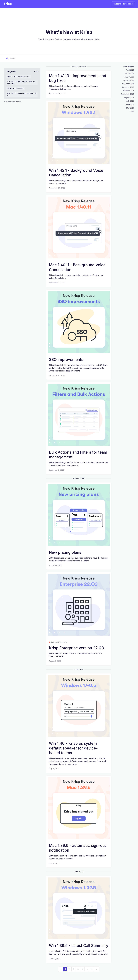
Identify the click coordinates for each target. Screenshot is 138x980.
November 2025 (128, 87)
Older (132, 111)
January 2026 (129, 80)
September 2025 (128, 94)
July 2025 (130, 101)
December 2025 (128, 84)
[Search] (25, 58)
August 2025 (129, 98)
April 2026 (130, 70)
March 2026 (129, 73)
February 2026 (128, 77)
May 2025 (130, 108)
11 (92, 969)
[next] (97, 969)
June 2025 (130, 104)
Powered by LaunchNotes (12, 102)
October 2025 (129, 91)
